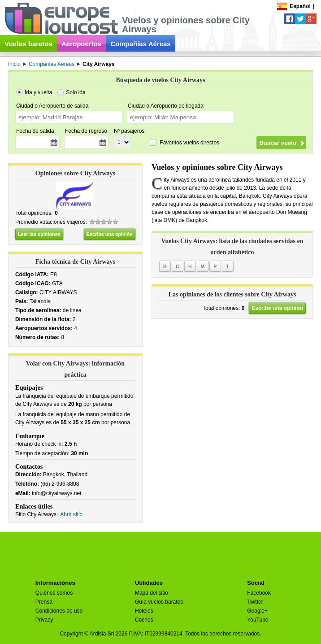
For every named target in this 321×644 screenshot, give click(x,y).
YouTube (258, 620)
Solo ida (76, 92)
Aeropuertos (81, 44)
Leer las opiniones (39, 234)
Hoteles (144, 611)
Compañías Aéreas (141, 44)
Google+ (257, 611)
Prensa (44, 602)
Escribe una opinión (110, 234)
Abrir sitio (71, 514)
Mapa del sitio (152, 593)
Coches (144, 620)
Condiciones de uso (59, 611)
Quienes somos (54, 593)
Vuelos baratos (28, 44)
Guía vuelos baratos (159, 602)
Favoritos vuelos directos (189, 143)
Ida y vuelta (38, 92)
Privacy (44, 620)
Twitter (255, 602)
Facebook (259, 593)
